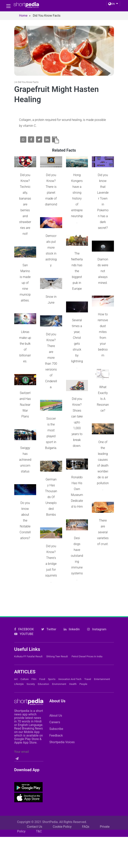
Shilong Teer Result (57, 650)
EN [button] (111, 4)
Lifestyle (19, 678)
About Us (56, 709)
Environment (59, 678)
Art (16, 673)
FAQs (86, 821)
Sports (52, 673)
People (83, 678)
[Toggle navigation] (8, 6)
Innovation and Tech (70, 673)
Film (34, 673)
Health (73, 678)
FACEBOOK (24, 623)
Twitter (49, 623)
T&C (39, 825)
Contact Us (35, 821)
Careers (55, 716)
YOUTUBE (24, 628)
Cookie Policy (62, 821)
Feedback (56, 729)
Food (42, 673)
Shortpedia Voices (62, 736)
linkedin (72, 623)
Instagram (97, 623)
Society (31, 678)
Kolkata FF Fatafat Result (28, 650)
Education (44, 678)
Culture (25, 673)
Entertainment (102, 673)
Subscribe (56, 723)
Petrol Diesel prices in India (87, 650)
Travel (88, 673)
